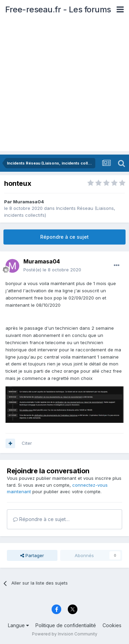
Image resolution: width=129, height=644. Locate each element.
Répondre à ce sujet (64, 237)
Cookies (112, 625)
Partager (32, 555)
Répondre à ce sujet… (41, 519)
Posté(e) (52, 270)
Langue (18, 625)
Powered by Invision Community (65, 634)
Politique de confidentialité (66, 625)
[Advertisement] (64, 87)
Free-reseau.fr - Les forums (58, 9)
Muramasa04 (29, 202)
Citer (27, 443)
